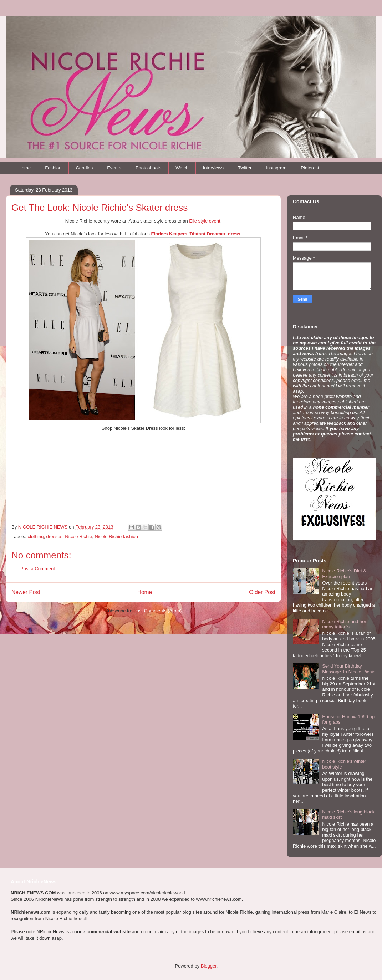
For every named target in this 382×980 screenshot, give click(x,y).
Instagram (276, 168)
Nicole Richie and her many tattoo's (344, 624)
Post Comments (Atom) (157, 611)
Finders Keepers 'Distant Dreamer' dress (195, 234)
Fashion (53, 168)
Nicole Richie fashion (116, 537)
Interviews (213, 168)
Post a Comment (38, 569)
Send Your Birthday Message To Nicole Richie (349, 669)
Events (114, 168)
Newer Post (26, 592)
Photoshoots (148, 168)
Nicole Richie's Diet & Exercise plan (344, 574)
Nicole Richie (78, 537)
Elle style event (205, 221)
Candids (84, 168)
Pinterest (310, 168)
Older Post (262, 592)
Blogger (209, 966)
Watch (182, 168)
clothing (36, 537)
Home (25, 168)
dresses (55, 537)
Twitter (245, 168)
